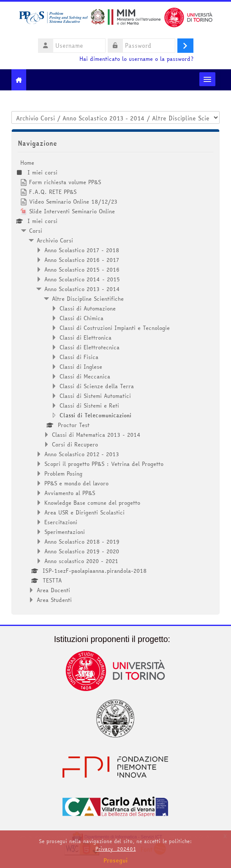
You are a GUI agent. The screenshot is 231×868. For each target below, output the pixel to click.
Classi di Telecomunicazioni (95, 415)
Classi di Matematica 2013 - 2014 (96, 435)
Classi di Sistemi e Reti (89, 405)
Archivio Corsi (55, 240)
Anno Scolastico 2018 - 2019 (82, 541)
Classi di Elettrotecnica (90, 347)
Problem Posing (63, 473)
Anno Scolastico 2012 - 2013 (82, 454)
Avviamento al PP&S (70, 493)
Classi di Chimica (82, 318)
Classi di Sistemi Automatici (95, 396)
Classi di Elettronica (86, 337)
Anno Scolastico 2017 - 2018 (82, 250)
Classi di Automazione (88, 308)
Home (27, 163)
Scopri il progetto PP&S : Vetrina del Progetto (104, 464)
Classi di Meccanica (85, 376)
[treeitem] (115, 381)
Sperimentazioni (65, 532)
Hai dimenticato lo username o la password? (136, 59)
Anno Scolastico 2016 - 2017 (82, 260)
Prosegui (116, 860)
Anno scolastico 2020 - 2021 (81, 561)
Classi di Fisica (79, 357)
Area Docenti (53, 590)
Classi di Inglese (81, 367)
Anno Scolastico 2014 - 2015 (82, 279)
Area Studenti (54, 600)
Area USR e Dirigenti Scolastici (84, 512)
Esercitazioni (61, 522)
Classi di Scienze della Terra (97, 386)
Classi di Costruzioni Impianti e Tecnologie (115, 328)
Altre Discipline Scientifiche (88, 299)
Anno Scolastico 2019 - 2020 (82, 551)
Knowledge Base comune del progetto (92, 503)
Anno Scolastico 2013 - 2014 (82, 289)
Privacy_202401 (116, 849)
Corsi (36, 231)
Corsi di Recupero (75, 444)
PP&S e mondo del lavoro (76, 483)
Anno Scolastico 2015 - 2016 (82, 269)
